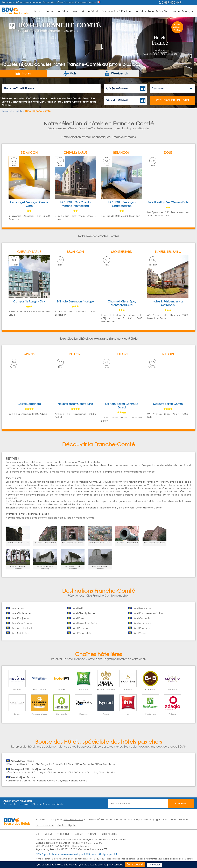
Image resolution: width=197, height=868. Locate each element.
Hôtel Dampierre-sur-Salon (148, 613)
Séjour (48, 834)
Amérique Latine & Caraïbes (153, 11)
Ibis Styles (84, 690)
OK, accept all (135, 865)
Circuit (79, 834)
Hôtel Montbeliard (21, 628)
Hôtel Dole (78, 618)
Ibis (128, 714)
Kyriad (106, 714)
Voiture (92, 834)
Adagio (173, 714)
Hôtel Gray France (21, 623)
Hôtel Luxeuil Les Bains (84, 623)
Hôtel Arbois (17, 608)
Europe (50, 11)
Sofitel (17, 714)
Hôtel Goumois (141, 618)
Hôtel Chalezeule (20, 613)
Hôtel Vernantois (81, 633)
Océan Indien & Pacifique (117, 11)
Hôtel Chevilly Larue (83, 613)
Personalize (155, 865)
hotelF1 (61, 690)
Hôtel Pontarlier (141, 628)
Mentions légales (67, 825)
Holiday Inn (150, 714)
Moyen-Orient (90, 11)
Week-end (63, 834)
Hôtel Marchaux (142, 623)
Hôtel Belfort (79, 608)
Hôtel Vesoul (140, 633)
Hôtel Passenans (81, 628)
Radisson (84, 714)
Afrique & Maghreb (184, 11)
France (38, 11)
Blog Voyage (109, 834)
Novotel (17, 690)
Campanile (61, 714)
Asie (76, 11)
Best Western (39, 690)
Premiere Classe (39, 714)
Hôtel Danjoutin (20, 618)
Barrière (128, 690)
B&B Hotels (150, 690)
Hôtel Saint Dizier (20, 633)
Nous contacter (45, 825)
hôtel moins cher (73, 819)
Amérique (64, 11)
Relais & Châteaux (106, 690)
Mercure (173, 690)
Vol (38, 834)
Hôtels (23, 74)
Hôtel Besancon (142, 608)
